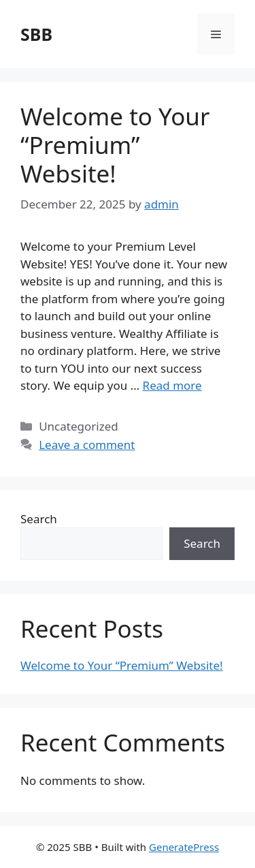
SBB (36, 34)
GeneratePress (184, 847)
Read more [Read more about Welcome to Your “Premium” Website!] (172, 385)
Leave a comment (87, 445)
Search (39, 519)
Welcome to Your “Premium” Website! (115, 145)
